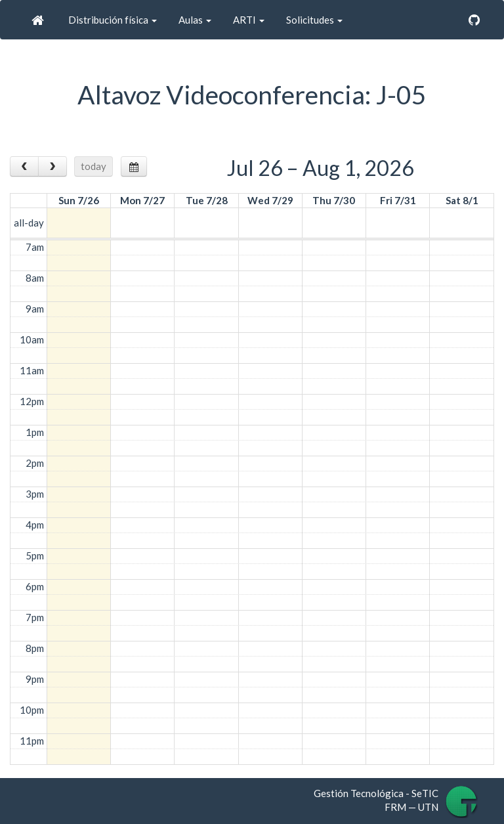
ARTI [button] (248, 20)
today (94, 166)
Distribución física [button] (112, 20)
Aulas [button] (194, 20)
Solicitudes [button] (313, 20)
